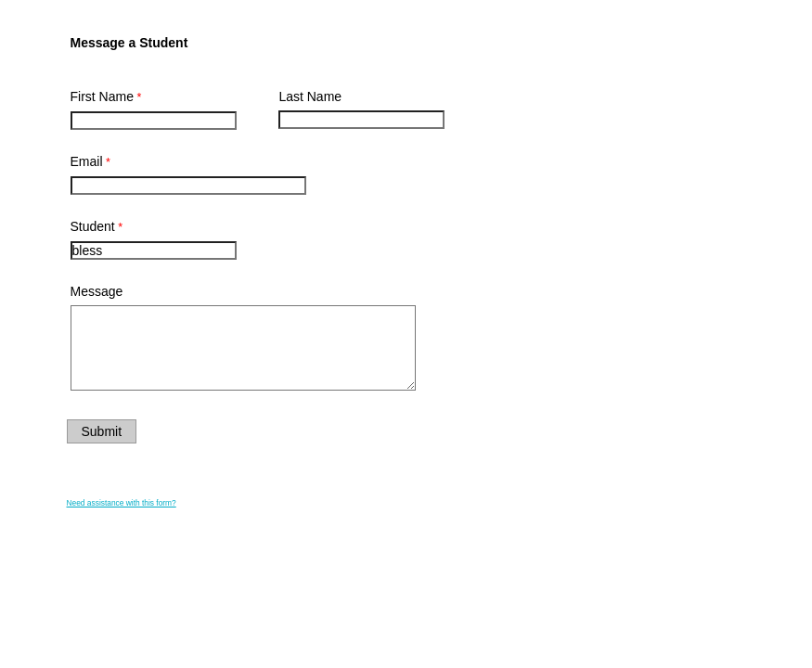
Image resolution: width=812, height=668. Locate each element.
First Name (102, 96)
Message (97, 291)
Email (87, 161)
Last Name (310, 96)
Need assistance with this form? (122, 503)
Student (93, 226)
